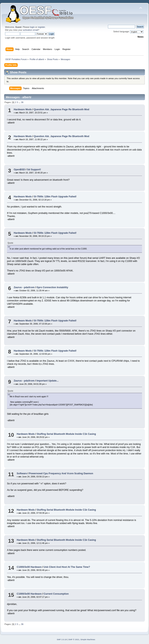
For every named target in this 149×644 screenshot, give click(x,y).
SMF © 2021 (74, 639)
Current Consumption (56, 594)
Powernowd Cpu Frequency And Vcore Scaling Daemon (61, 473)
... (20, 102)
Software (22, 473)
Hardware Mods (23, 109)
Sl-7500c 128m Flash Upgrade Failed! (55, 197)
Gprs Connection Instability (52, 287)
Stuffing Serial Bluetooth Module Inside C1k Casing (66, 434)
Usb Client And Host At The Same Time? (67, 567)
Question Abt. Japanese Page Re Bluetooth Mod (62, 109)
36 (22, 102)
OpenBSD (19, 170)
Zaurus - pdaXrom (24, 287)
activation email (30, 30)
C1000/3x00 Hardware (29, 567)
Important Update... (48, 381)
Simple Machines (88, 639)
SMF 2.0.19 (62, 639)
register (41, 27)
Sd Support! (34, 170)
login (32, 27)
